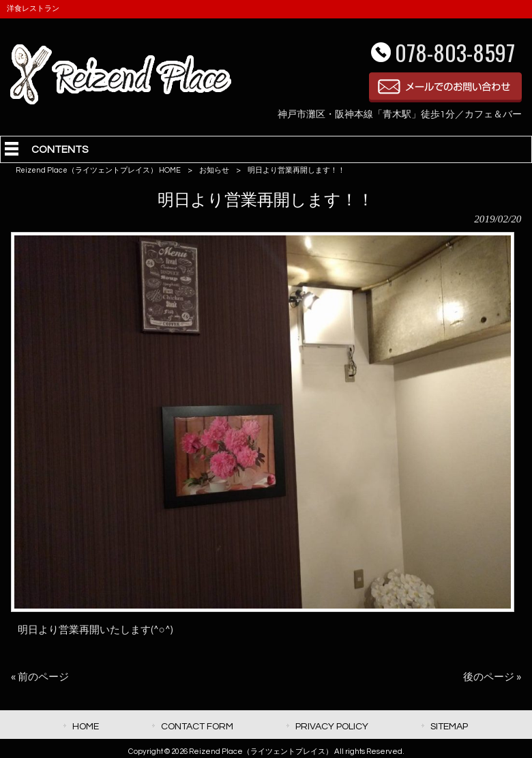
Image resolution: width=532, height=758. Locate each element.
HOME (86, 726)
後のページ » (492, 677)
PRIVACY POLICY (332, 726)
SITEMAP (449, 726)
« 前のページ (40, 677)
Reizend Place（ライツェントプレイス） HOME (98, 170)
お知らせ (214, 170)
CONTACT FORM (197, 726)
